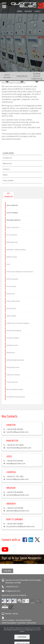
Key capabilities (9, 195)
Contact (38, 11)
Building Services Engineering (37, 76)
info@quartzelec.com (13, 591)
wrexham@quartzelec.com (18, 495)
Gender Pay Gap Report (9, 623)
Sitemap (15, 614)
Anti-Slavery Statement (24, 620)
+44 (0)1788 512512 (12, 587)
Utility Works (22, 76)
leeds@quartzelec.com (16, 463)
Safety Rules (22, 623)
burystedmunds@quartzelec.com (20, 526)
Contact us (7, 158)
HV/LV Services (7, 76)
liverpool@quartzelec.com (17, 479)
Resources (7, 163)
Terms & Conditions (8, 620)
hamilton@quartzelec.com (18, 432)
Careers (6, 169)
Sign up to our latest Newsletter (22, 558)
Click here (8, 571)
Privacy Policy (31, 623)
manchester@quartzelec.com (19, 448)
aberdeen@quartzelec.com (18, 511)
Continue (22, 637)
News (5, 175)
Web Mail (8, 614)
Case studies (8, 180)
